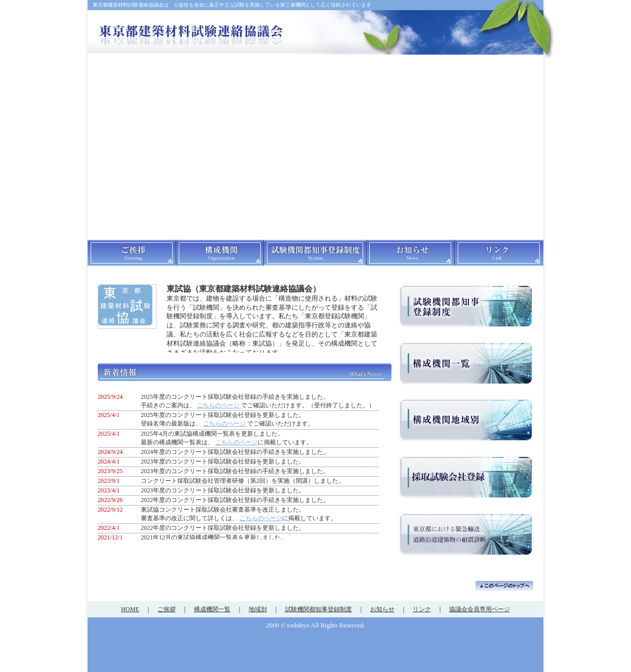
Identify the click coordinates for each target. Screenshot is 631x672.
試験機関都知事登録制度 (319, 609)
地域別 (258, 609)
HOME (130, 609)
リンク (422, 609)
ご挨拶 (167, 609)
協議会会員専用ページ (480, 609)
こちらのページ (236, 442)
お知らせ (382, 609)
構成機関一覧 (212, 609)
